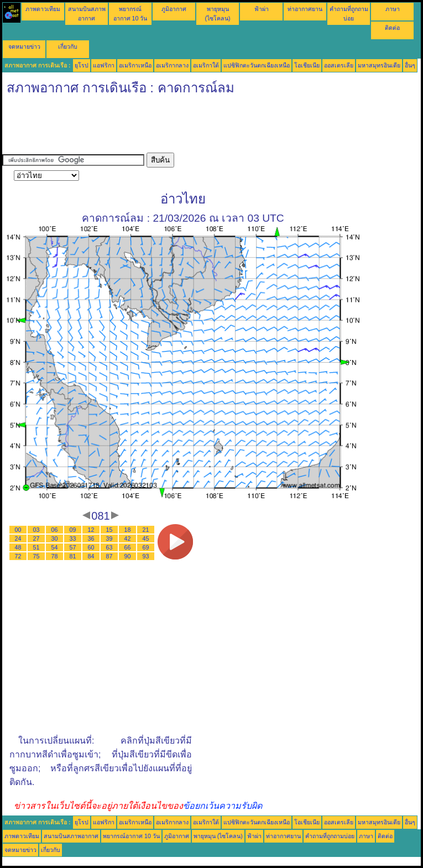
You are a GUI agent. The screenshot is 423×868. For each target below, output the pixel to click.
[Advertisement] (203, 128)
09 (73, 530)
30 (55, 538)
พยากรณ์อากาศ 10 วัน (131, 836)
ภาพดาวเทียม (43, 9)
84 (91, 556)
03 (36, 530)
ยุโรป (82, 65)
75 (36, 556)
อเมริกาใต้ (206, 65)
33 (73, 538)
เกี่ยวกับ (68, 46)
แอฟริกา (104, 65)
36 (91, 538)
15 (109, 530)
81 (73, 556)
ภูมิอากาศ (174, 9)
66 (128, 547)
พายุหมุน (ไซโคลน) (218, 836)
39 (109, 538)
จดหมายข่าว (24, 46)
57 (73, 547)
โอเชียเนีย (307, 65)
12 (91, 530)
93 (146, 556)
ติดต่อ (392, 28)
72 (18, 556)
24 (18, 538)
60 (91, 547)
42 (128, 538)
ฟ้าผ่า (262, 9)
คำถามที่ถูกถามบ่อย (330, 836)
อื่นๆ (410, 65)
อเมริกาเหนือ (135, 65)
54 (55, 547)
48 (18, 547)
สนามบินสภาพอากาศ (71, 836)
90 (128, 556)
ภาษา (393, 9)
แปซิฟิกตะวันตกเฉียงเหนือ (257, 65)
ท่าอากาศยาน (305, 9)
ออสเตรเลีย (339, 65)
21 (146, 530)
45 (146, 538)
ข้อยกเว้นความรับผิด (223, 806)
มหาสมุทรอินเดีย (379, 65)
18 (128, 530)
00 (18, 530)
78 (55, 556)
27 (36, 538)
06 (55, 530)
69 (146, 547)
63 (109, 547)
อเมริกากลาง (172, 65)
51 (36, 547)
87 (109, 556)
